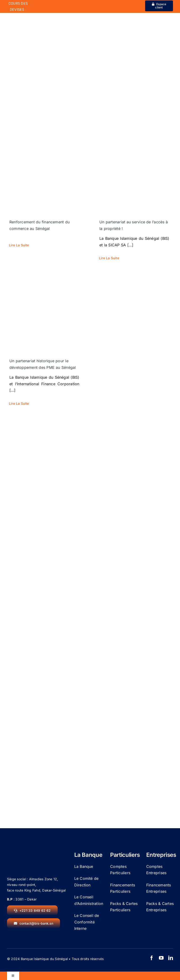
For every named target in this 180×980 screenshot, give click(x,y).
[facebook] (152, 958)
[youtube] (161, 958)
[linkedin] (171, 958)
